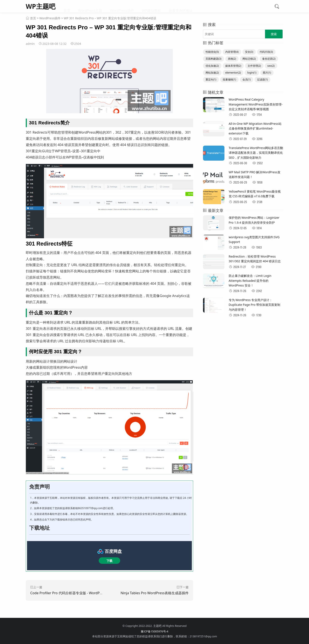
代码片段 (266, 52)
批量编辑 (229, 79)
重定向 (211, 79)
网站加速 (212, 73)
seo (271, 66)
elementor (233, 73)
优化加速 (212, 66)
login (252, 73)
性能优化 (212, 52)
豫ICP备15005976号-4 (154, 631)
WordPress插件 (122, 6)
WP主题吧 (41, 6)
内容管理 (232, 52)
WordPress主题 (90, 6)
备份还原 (269, 59)
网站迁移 (249, 59)
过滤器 (262, 79)
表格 (232, 59)
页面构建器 (214, 59)
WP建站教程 (151, 6)
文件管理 (254, 66)
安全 (249, 52)
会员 (247, 79)
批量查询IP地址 (181, 6)
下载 (109, 561)
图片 (267, 73)
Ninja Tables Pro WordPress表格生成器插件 (155, 593)
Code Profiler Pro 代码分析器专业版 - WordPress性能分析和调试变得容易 (87, 593)
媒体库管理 (233, 66)
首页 (67, 6)
